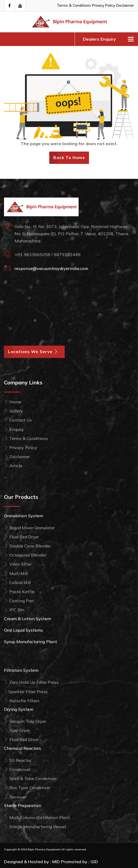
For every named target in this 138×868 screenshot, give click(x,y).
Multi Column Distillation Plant (37, 817)
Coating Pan (19, 601)
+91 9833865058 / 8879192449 (48, 254)
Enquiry (14, 429)
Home (13, 402)
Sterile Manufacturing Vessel (35, 827)
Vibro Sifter (18, 564)
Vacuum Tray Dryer (25, 721)
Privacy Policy (104, 5)
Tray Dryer (17, 730)
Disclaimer (125, 5)
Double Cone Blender (27, 546)
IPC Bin (14, 610)
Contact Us (18, 420)
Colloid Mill (17, 582)
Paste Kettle (19, 592)
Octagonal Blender (25, 555)
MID (56, 862)
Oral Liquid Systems (23, 630)
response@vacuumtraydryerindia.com (51, 268)
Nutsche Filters (22, 701)
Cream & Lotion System (27, 619)
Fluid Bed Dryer (21, 537)
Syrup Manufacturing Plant (31, 642)
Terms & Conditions (74, 5)
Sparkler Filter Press (26, 692)
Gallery (13, 411)
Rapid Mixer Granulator (29, 528)
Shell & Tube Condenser (30, 778)
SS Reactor (18, 760)
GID (94, 862)
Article (13, 466)
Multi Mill (16, 573)
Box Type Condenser (27, 788)
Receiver (15, 797)
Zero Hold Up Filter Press (31, 682)
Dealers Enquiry (99, 39)
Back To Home (69, 158)
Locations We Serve (34, 352)
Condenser (17, 769)
